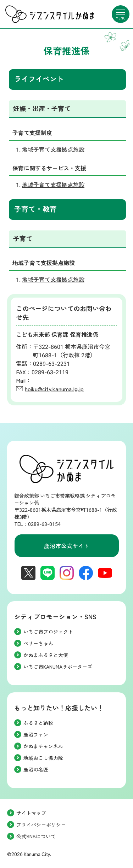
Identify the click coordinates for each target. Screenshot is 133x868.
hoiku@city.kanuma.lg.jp (54, 389)
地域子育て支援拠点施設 (53, 150)
